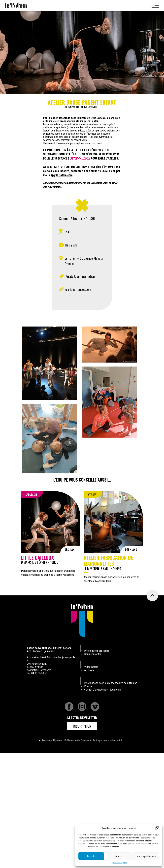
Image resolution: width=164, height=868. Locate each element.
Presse (88, 686)
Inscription (82, 726)
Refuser (119, 856)
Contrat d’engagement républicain (103, 690)
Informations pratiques (97, 651)
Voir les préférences (146, 856)
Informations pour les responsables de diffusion (111, 683)
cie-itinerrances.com (78, 289)
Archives (89, 670)
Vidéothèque (91, 667)
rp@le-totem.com (62, 175)
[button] (157, 828)
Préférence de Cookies (77, 740)
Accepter (91, 856)
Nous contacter (93, 654)
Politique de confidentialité (107, 740)
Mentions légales (120, 863)
